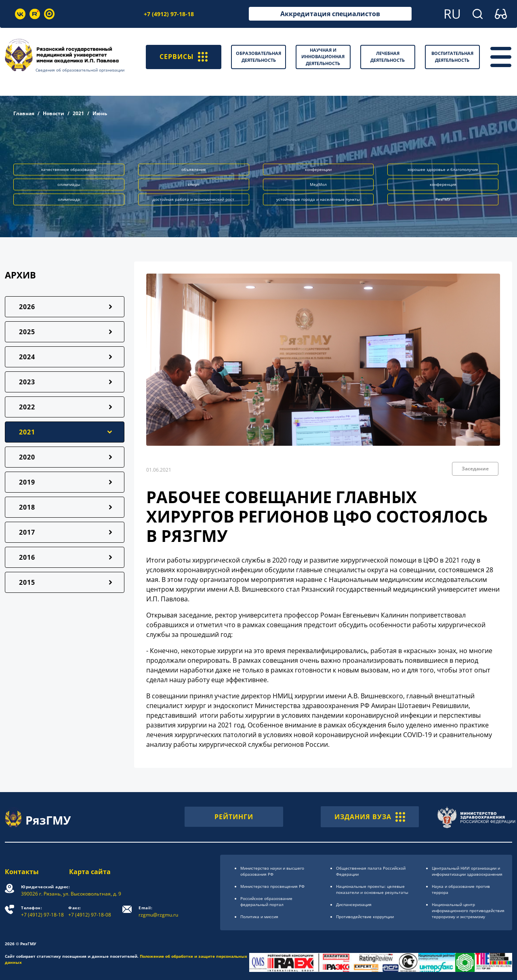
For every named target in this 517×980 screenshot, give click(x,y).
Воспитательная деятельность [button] (452, 57)
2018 (27, 507)
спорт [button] (193, 184)
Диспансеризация (354, 904)
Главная (24, 113)
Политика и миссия (259, 917)
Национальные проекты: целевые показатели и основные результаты (372, 889)
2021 (78, 113)
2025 (27, 332)
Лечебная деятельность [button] (388, 57)
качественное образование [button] (69, 169)
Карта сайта (90, 872)
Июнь (100, 113)
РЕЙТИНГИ (234, 817)
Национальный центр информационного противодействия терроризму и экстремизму (468, 910)
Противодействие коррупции (365, 917)
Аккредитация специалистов (330, 14)
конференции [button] (318, 169)
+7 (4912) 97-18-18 (169, 14)
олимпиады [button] (69, 184)
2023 (27, 382)
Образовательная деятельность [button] (258, 57)
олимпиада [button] (69, 199)
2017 (27, 532)
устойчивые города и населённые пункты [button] (318, 199)
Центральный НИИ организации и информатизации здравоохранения (467, 871)
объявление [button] (194, 169)
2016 (27, 557)
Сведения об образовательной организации (80, 70)
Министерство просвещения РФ (272, 886)
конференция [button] (443, 184)
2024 (27, 357)
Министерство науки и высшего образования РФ (272, 871)
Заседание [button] (475, 469)
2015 (27, 582)
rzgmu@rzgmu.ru (158, 912)
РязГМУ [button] (443, 199)
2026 (27, 307)
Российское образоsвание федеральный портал (266, 901)
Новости (54, 113)
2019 (27, 482)
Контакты (22, 872)
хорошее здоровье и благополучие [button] (443, 169)
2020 (27, 457)
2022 (27, 407)
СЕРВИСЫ (184, 57)
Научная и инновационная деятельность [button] (323, 57)
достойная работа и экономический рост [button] (193, 199)
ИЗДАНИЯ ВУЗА (370, 817)
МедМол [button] (318, 184)
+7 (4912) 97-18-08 (90, 912)
